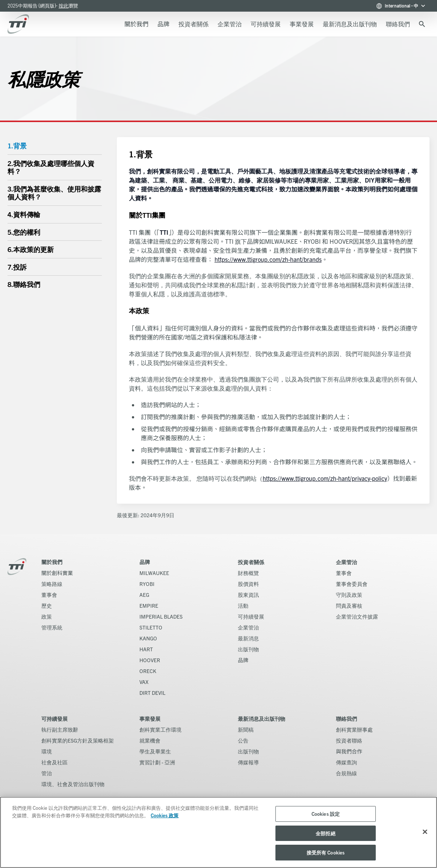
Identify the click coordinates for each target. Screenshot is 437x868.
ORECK (148, 671)
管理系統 (52, 627)
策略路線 (52, 584)
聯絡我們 (346, 719)
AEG (144, 595)
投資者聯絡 (349, 740)
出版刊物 (248, 649)
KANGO (148, 638)
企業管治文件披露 (357, 616)
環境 (47, 751)
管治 (47, 773)
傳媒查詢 (346, 762)
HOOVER (150, 660)
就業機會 (150, 740)
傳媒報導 (248, 762)
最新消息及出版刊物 (262, 719)
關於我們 (52, 562)
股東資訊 (248, 595)
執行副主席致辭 (60, 729)
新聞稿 (246, 729)
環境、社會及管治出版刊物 (73, 784)
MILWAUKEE (154, 573)
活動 (243, 605)
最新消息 (248, 638)
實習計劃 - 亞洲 (157, 762)
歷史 (47, 605)
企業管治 (248, 627)
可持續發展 (251, 616)
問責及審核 (349, 605)
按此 (64, 6)
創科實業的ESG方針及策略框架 (78, 740)
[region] (218, 832)
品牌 (145, 562)
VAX (144, 682)
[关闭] (425, 832)
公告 (243, 740)
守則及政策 (349, 595)
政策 (47, 616)
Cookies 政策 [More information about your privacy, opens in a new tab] (165, 815)
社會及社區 (54, 762)
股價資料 (248, 584)
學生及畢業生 (155, 751)
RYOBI (147, 584)
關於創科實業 (57, 573)
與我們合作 (349, 751)
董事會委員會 (352, 584)
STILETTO (151, 627)
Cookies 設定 (326, 814)
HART (146, 649)
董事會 (49, 595)
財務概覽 (248, 573)
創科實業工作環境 (160, 729)
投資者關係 (251, 562)
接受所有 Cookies (326, 852)
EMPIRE (149, 605)
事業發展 (150, 719)
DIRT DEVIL (152, 693)
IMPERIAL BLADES (161, 616)
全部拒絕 (326, 833)
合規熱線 (346, 773)
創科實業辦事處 (354, 729)
